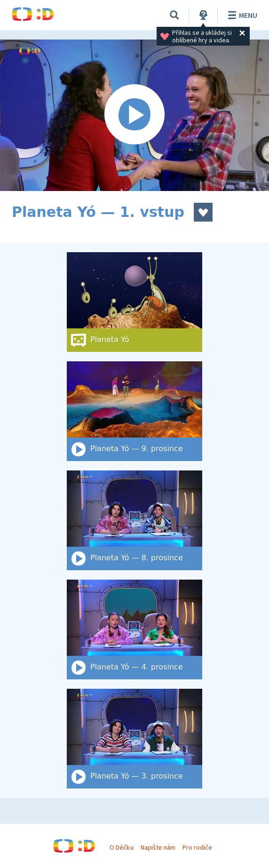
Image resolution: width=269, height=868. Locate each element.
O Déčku (121, 847)
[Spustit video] (134, 115)
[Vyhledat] (174, 15)
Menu (241, 15)
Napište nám (158, 847)
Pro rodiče (197, 847)
